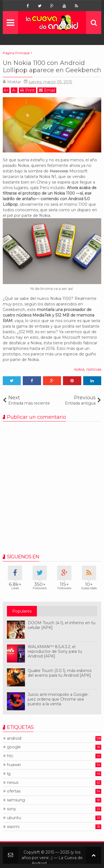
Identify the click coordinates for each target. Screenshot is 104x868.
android (14, 738)
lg (9, 774)
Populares (22, 611)
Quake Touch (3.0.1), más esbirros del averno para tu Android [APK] (60, 673)
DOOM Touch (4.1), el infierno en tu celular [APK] (62, 625)
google (14, 747)
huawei (14, 765)
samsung (16, 800)
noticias (94, 369)
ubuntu (14, 818)
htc (10, 756)
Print (27, 90)
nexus (13, 783)
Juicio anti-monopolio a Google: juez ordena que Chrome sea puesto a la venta (58, 699)
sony (12, 809)
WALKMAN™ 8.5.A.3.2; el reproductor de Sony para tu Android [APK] (55, 651)
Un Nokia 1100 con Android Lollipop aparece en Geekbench (52, 67)
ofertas (14, 791)
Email (47, 90)
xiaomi (13, 827)
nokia (79, 369)
